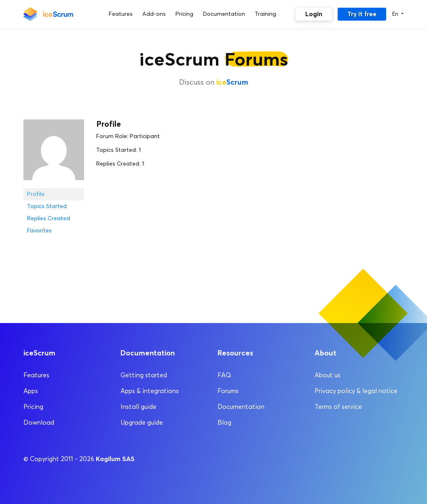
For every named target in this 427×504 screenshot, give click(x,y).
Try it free (362, 14)
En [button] (396, 14)
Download (39, 422)
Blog (224, 422)
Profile (36, 194)
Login (314, 14)
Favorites (39, 231)
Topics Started (47, 206)
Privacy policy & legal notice (356, 391)
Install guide (138, 407)
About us (328, 375)
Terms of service (338, 407)
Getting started (144, 375)
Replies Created (49, 218)
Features (36, 375)
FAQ (224, 375)
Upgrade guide (142, 422)
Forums (228, 391)
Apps (31, 391)
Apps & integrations (150, 391)
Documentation (241, 407)
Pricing (33, 407)
